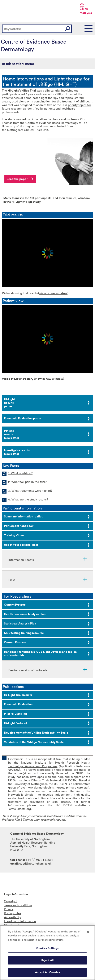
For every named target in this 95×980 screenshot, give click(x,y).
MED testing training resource (24, 633)
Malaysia (86, 13)
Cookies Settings (47, 948)
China (84, 9)
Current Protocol (15, 605)
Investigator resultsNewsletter (17, 452)
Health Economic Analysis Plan (25, 614)
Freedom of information (20, 921)
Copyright (11, 901)
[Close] (88, 932)
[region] (47, 953)
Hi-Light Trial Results (18, 695)
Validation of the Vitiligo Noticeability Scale (34, 742)
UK (82, 4)
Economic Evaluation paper (23, 418)
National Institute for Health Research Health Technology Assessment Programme (49, 764)
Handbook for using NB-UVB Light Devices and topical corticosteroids (41, 654)
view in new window (53, 293)
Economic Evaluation (18, 704)
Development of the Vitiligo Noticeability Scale (36, 733)
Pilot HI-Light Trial (16, 714)
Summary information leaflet (23, 516)
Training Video (14, 535)
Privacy (9, 909)
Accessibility (12, 917)
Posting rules (12, 913)
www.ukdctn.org (20, 809)
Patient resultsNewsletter (12, 434)
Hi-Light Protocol (15, 723)
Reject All (47, 960)
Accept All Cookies (47, 972)
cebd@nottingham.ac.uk (35, 863)
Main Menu (89, 29)
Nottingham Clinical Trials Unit (28, 130)
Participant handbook (19, 526)
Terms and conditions (18, 905)
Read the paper (17, 179)
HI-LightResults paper (9, 403)
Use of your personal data (21, 545)
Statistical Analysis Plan (20, 623)
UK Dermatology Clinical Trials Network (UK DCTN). (43, 780)
